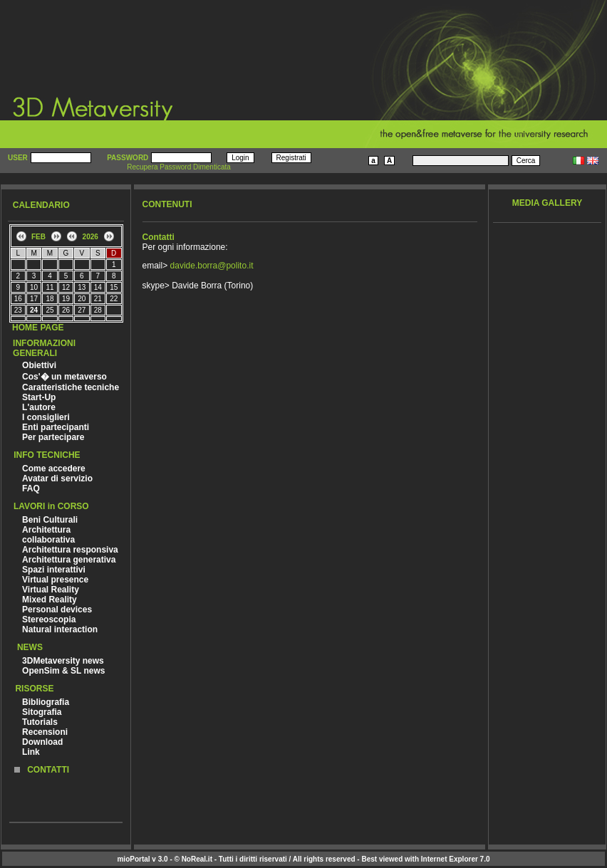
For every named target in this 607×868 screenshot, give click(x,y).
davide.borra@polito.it (212, 266)
